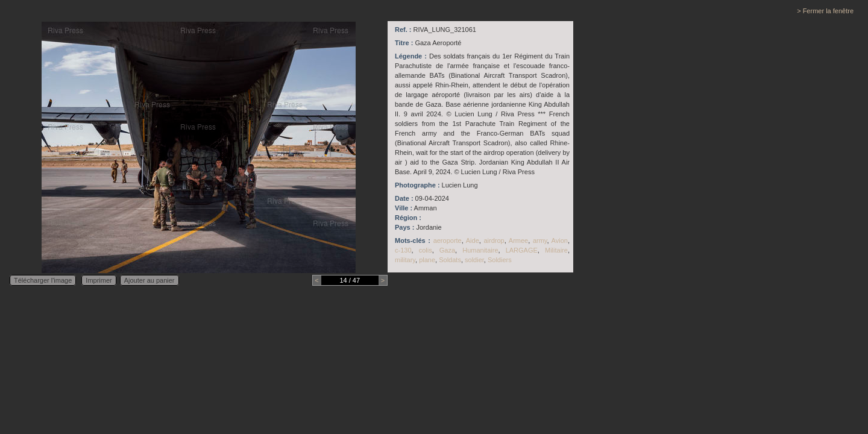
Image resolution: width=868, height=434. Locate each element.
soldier (474, 260)
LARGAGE (522, 250)
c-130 (403, 250)
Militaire (556, 250)
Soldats (450, 260)
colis (426, 250)
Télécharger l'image (43, 280)
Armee (518, 241)
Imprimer (99, 280)
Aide (473, 241)
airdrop (494, 241)
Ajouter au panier (149, 280)
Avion (560, 241)
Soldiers (500, 260)
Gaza (447, 250)
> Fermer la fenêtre (825, 11)
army (540, 241)
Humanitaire (480, 250)
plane (427, 260)
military (405, 260)
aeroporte (448, 241)
